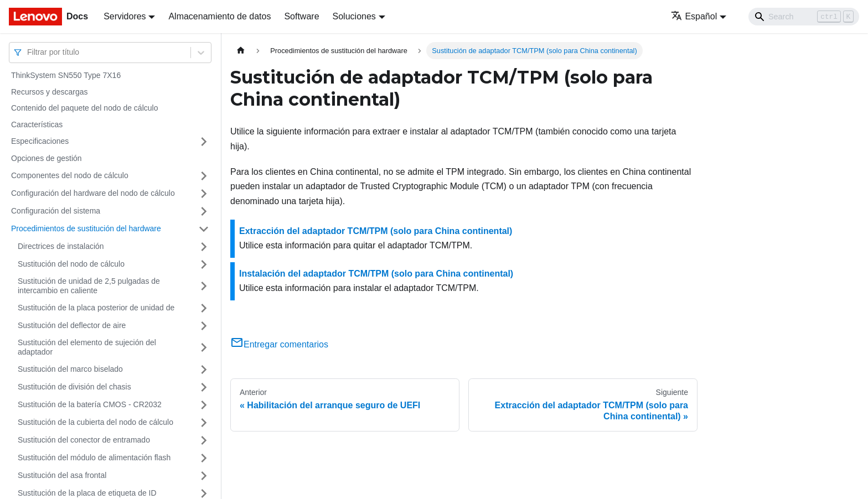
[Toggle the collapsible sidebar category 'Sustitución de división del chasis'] (204, 387)
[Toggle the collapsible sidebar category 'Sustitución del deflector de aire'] (204, 326)
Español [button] (694, 16)
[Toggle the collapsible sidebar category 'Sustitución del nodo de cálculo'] (204, 264)
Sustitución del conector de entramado (84, 440)
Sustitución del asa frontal (62, 475)
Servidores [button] (125, 16)
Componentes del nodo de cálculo (70, 175)
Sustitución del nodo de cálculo (71, 264)
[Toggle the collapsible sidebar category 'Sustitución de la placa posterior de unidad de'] (204, 308)
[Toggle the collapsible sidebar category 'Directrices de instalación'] (204, 247)
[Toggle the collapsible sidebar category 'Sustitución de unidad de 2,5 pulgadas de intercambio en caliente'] (204, 286)
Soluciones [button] (354, 16)
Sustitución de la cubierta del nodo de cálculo (95, 422)
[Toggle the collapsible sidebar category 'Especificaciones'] (204, 142)
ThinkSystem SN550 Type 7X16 (66, 75)
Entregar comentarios (279, 344)
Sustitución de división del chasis (74, 387)
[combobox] (28, 52)
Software (301, 16)
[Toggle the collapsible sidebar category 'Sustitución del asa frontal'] (204, 476)
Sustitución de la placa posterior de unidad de (96, 308)
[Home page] (241, 51)
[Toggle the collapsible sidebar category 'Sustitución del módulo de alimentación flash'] (204, 458)
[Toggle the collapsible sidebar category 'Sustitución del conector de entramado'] (204, 440)
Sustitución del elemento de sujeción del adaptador (87, 347)
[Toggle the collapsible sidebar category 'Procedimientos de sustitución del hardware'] (204, 229)
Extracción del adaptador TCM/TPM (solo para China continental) (376, 231)
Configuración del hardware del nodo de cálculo (93, 193)
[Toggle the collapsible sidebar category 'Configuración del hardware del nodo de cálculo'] (204, 194)
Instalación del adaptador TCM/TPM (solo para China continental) (376, 274)
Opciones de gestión (46, 158)
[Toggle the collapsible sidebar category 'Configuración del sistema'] (204, 211)
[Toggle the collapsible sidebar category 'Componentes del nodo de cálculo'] (204, 176)
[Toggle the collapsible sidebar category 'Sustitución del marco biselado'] (204, 370)
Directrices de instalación (61, 246)
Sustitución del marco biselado (70, 369)
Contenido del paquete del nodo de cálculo (84, 108)
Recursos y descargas (50, 92)
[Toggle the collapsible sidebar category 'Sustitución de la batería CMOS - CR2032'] (204, 405)
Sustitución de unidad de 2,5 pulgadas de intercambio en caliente (89, 286)
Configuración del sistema (56, 211)
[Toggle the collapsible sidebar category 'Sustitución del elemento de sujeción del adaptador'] (204, 348)
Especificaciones (40, 141)
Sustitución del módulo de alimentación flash (94, 458)
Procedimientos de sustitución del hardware (86, 228)
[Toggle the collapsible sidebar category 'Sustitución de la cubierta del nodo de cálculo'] (204, 423)
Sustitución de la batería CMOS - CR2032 (90, 404)
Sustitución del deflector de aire (72, 325)
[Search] (804, 17)
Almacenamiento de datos (219, 16)
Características (37, 124)
